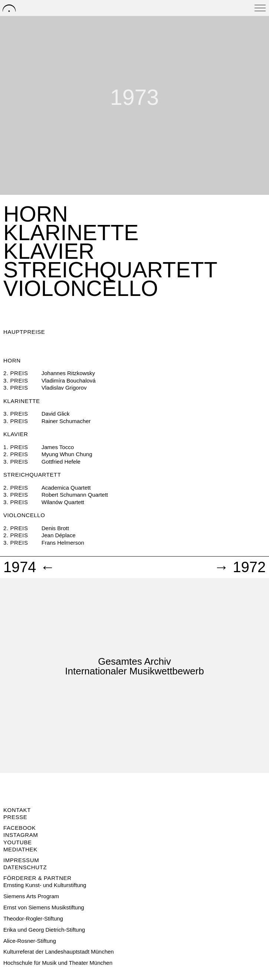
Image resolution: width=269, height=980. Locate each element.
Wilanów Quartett (63, 502)
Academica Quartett (66, 488)
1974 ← (29, 567)
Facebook (19, 828)
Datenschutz (25, 867)
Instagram (21, 835)
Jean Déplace (59, 535)
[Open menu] (260, 8)
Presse (15, 817)
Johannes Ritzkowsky (68, 373)
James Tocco (58, 447)
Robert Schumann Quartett (75, 495)
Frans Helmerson (63, 543)
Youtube (18, 842)
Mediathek (20, 849)
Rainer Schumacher (66, 421)
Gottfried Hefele (61, 462)
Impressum (21, 860)
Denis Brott (55, 528)
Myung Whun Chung (67, 454)
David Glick (56, 414)
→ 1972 (240, 567)
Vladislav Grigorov (64, 388)
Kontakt (17, 810)
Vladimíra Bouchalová (69, 381)
